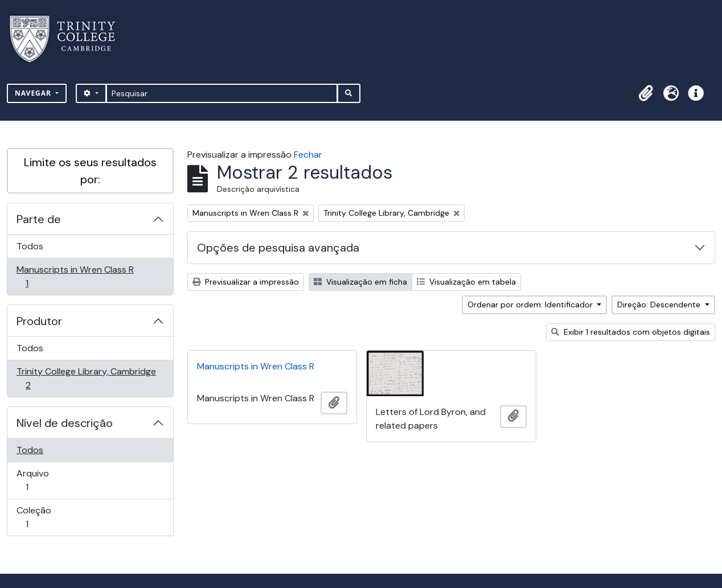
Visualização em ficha (360, 282)
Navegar (34, 93)
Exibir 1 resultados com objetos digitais (631, 332)
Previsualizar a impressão (246, 282)
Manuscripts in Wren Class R (75, 276)
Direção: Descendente (660, 305)
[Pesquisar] (222, 93)
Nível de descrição (65, 423)
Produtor (39, 321)
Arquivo (43, 480)
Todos (30, 246)
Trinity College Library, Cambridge (86, 378)
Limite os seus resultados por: (90, 171)
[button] (646, 93)
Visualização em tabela (466, 282)
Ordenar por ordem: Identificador (531, 305)
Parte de (39, 219)
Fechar (308, 155)
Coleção (43, 517)
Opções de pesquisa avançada (278, 248)
